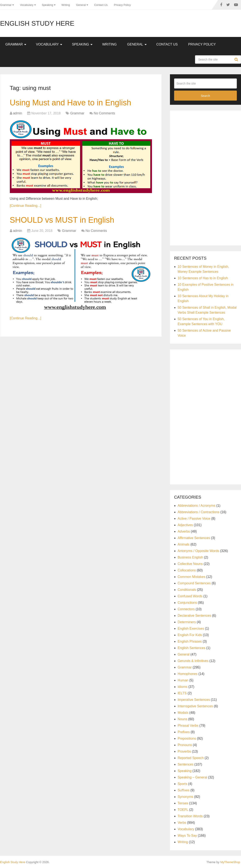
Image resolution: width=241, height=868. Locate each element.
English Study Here (37, 23)
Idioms (183, 687)
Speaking (47, 5)
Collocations (187, 570)
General (81, 5)
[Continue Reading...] (26, 206)
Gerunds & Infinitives (193, 661)
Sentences (186, 764)
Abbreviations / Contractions (199, 512)
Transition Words (190, 816)
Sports (182, 784)
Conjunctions (187, 603)
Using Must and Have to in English (71, 103)
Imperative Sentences (194, 700)
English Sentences (192, 648)
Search (237, 59)
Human (183, 680)
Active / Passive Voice (194, 519)
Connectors (186, 609)
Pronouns (185, 745)
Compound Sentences (194, 583)
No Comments (104, 113)
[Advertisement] (205, 177)
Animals (184, 544)
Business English (190, 557)
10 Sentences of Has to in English (203, 278)
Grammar (6, 5)
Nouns (182, 719)
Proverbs (184, 751)
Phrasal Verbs (188, 726)
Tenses (183, 803)
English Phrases (190, 641)
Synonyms (186, 797)
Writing (66, 5)
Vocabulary (27, 5)
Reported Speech (191, 758)
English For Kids (190, 635)
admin (18, 113)
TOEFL (183, 810)
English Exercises (191, 629)
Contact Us (101, 5)
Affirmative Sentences (194, 538)
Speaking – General (192, 777)
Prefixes (184, 732)
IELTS (182, 693)
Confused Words (190, 596)
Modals (183, 713)
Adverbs (184, 531)
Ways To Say (187, 836)
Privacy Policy (122, 5)
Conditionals (187, 590)
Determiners (187, 622)
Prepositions (187, 738)
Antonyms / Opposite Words (198, 551)
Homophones (188, 674)
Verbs (182, 823)
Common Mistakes (191, 577)
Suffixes (184, 790)
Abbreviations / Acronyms (197, 506)
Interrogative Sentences (195, 706)
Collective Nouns (190, 564)
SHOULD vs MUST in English (62, 220)
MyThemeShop (230, 862)
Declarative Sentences (194, 616)
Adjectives (185, 525)
